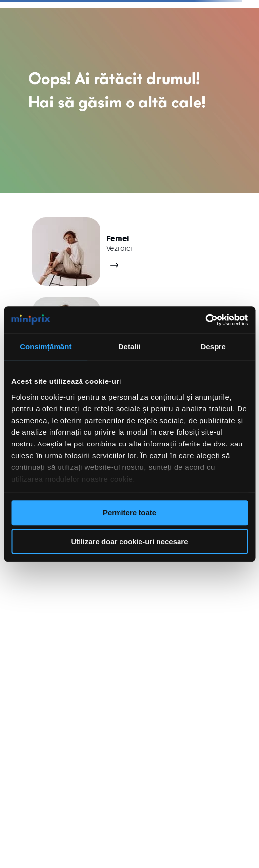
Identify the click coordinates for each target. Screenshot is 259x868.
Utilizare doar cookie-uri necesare (129, 541)
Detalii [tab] (130, 347)
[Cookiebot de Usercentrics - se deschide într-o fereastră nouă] (205, 320)
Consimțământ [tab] (46, 347)
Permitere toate (129, 513)
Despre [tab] (213, 347)
